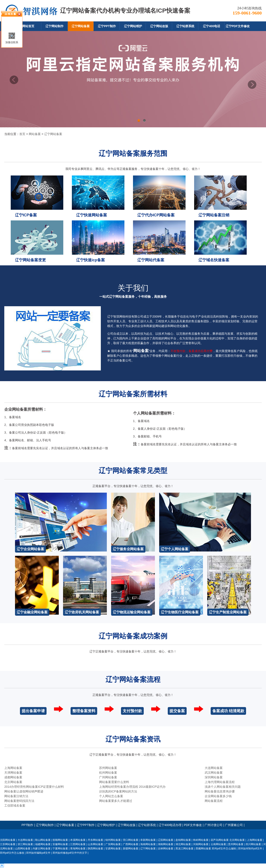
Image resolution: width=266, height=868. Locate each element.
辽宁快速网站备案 (92, 215)
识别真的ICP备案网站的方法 (118, 791)
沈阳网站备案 (8, 840)
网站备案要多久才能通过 (116, 801)
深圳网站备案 (214, 777)
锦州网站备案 (113, 840)
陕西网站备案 (95, 849)
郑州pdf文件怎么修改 (12, 853)
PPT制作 (27, 825)
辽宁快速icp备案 (91, 260)
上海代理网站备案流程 (220, 782)
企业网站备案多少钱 (218, 796)
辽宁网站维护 (133, 26)
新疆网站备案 (131, 849)
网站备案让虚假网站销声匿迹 (24, 791)
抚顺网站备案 (60, 840)
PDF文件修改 (193, 825)
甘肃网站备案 (113, 849)
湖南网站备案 (166, 844)
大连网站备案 (214, 768)
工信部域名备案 (15, 806)
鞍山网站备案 (43, 840)
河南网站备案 (201, 844)
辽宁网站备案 (81, 26)
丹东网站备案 (95, 840)
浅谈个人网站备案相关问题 (223, 787)
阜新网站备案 (148, 840)
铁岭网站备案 (201, 840)
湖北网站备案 (183, 844)
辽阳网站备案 (166, 840)
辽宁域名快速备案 (214, 260)
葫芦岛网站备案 (220, 840)
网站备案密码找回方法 (19, 801)
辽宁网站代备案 (151, 260)
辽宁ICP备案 (26, 215)
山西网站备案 (23, 849)
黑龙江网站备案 (184, 849)
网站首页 (28, 26)
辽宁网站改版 (159, 26)
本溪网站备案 (78, 840)
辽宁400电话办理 (170, 825)
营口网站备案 (131, 840)
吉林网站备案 (166, 849)
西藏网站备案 (203, 849)
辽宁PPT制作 (107, 26)
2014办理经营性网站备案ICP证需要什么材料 (34, 787)
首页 (22, 134)
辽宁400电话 (211, 26)
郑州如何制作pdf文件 (250, 849)
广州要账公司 (234, 825)
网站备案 (35, 134)
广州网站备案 (108, 777)
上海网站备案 (13, 768)
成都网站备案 (13, 777)
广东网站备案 (113, 844)
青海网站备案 (78, 849)
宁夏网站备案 (60, 849)
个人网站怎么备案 (111, 796)
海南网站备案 (148, 844)
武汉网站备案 (214, 773)
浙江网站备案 (25, 844)
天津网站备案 (13, 773)
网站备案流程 (214, 801)
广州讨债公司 (213, 825)
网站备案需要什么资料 (114, 782)
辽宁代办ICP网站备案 (156, 215)
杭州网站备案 (108, 773)
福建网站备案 (43, 844)
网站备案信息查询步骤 (220, 791)
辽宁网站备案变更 (30, 260)
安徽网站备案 (60, 844)
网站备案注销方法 (16, 796)
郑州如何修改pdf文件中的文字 (70, 853)
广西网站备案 (131, 844)
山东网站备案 (95, 844)
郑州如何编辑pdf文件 (38, 853)
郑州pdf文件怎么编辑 (224, 849)
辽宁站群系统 (185, 26)
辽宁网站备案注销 (214, 215)
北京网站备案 (13, 782)
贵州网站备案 (236, 844)
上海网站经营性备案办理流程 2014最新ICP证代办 (132, 787)
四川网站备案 (253, 844)
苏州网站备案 (108, 768)
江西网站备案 (78, 844)
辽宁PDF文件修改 (238, 26)
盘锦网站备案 (183, 840)
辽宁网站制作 (54, 26)
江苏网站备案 (8, 844)
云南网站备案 (218, 844)
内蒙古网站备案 (42, 849)
